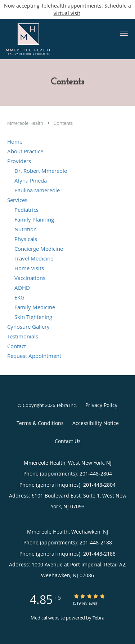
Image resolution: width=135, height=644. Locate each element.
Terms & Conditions (40, 423)
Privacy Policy (101, 405)
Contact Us (68, 441)
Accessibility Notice (96, 423)
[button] (124, 33)
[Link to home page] (55, 39)
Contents (63, 123)
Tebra (98, 618)
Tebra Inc (66, 405)
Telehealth (54, 6)
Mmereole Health (26, 123)
